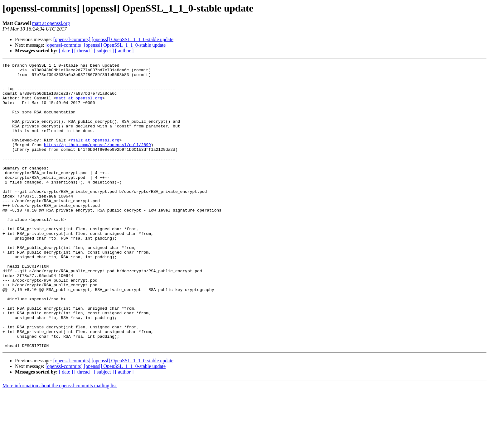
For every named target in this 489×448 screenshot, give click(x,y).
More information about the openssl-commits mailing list (60, 443)
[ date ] (66, 51)
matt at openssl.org (51, 23)
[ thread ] (83, 51)
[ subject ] (104, 51)
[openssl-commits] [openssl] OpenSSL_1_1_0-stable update (113, 39)
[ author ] (124, 51)
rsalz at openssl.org (95, 156)
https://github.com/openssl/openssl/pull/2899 (97, 161)
